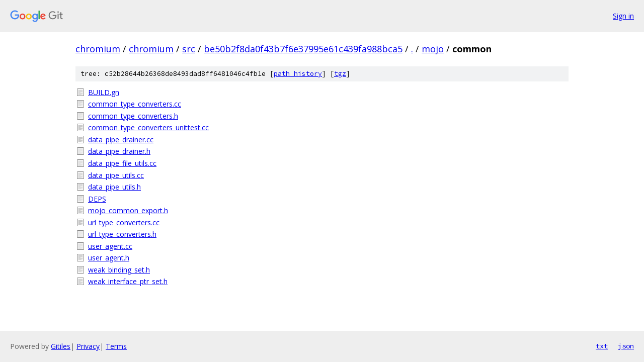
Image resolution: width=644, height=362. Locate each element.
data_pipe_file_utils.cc (122, 163)
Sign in (623, 16)
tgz (340, 74)
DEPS (97, 199)
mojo (433, 49)
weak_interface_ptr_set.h (128, 281)
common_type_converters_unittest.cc (148, 127)
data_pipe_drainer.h (119, 151)
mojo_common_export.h (128, 210)
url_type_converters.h (122, 234)
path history (298, 74)
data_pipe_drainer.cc (121, 140)
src (189, 49)
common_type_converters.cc (135, 104)
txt (602, 346)
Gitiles (61, 346)
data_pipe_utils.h (114, 187)
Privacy (88, 346)
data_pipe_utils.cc (116, 175)
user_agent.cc (110, 246)
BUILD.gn (104, 92)
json (626, 346)
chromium (98, 49)
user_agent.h (109, 258)
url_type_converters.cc (124, 222)
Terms (116, 346)
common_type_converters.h (133, 116)
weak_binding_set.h (119, 270)
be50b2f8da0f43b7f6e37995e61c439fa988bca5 (303, 49)
